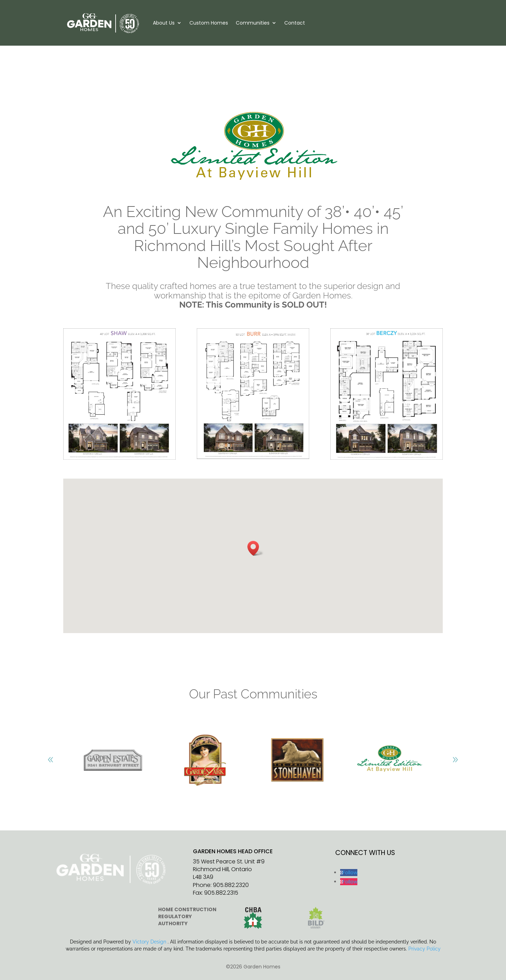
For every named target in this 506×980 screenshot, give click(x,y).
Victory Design (149, 942)
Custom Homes (209, 23)
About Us (164, 23)
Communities (253, 23)
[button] (255, 548)
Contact (295, 23)
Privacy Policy (424, 949)
